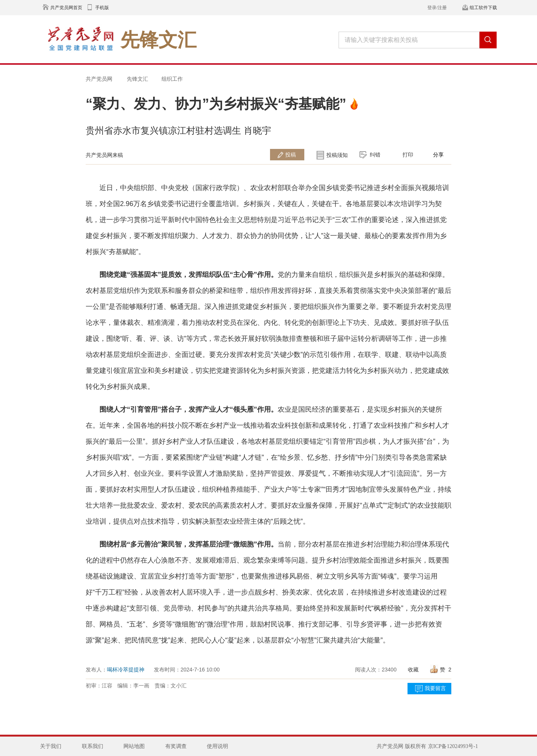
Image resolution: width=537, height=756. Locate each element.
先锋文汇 (137, 79)
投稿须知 (337, 155)
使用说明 (217, 746)
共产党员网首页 (66, 8)
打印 (408, 155)
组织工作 (172, 79)
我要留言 (435, 688)
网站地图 (134, 746)
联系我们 (93, 746)
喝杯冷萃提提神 (126, 670)
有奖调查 (176, 746)
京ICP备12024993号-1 (453, 746)
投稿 (291, 155)
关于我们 (51, 746)
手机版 (102, 8)
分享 (438, 155)
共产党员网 (99, 79)
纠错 (375, 155)
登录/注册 (437, 8)
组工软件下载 (483, 8)
